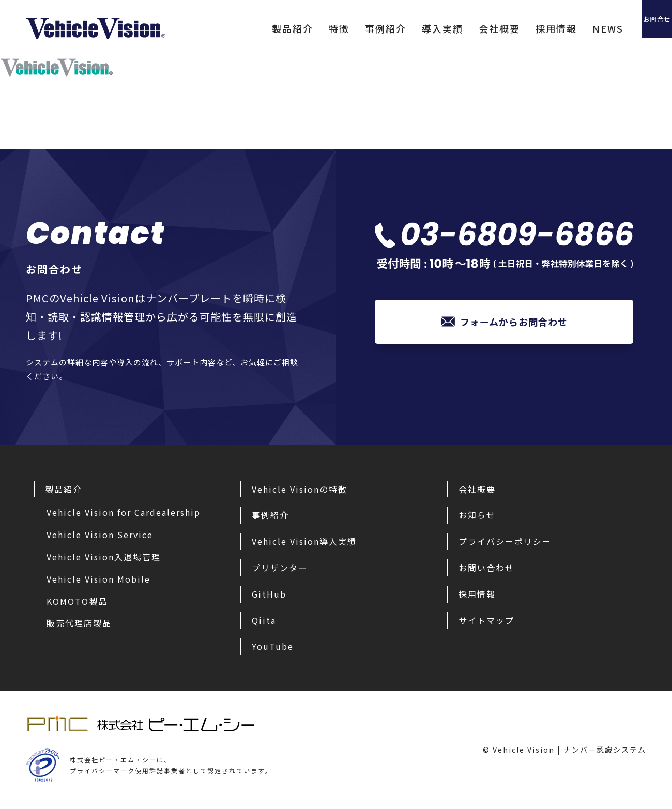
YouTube (273, 646)
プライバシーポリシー (505, 541)
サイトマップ (486, 620)
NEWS (566, 28)
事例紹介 (344, 28)
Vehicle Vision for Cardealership (124, 512)
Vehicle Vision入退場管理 (104, 557)
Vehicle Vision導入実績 (304, 541)
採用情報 (514, 28)
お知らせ (477, 515)
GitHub (269, 594)
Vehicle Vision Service (100, 535)
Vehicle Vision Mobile (98, 579)
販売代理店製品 (79, 623)
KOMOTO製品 (77, 601)
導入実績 (401, 28)
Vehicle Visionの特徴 (300, 489)
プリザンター (280, 568)
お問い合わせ (486, 568)
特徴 (297, 28)
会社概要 (457, 28)
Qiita (264, 620)
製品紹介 (251, 28)
